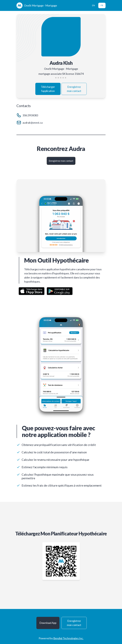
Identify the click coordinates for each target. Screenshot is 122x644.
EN (93, 5)
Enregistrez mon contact (74, 89)
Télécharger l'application (48, 89)
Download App (48, 623)
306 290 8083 (30, 115)
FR (102, 5)
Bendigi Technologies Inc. (68, 638)
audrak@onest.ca (32, 123)
